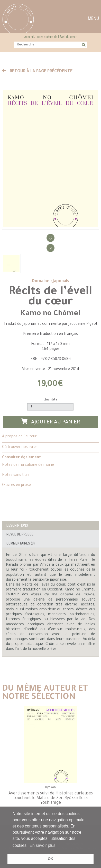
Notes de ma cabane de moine (28, 465)
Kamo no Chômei (50, 314)
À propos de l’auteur (19, 437)
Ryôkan (51, 788)
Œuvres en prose (16, 485)
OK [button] (51, 859)
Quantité (51, 400)
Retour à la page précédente (37, 72)
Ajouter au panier (51, 422)
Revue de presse (20, 534)
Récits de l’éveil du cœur (61, 37)
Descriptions (17, 525)
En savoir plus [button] (43, 845)
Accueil (29, 37)
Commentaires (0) (21, 543)
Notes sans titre (16, 475)
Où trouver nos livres (20, 447)
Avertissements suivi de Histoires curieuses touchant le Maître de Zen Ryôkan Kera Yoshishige (51, 798)
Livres (40, 37)
